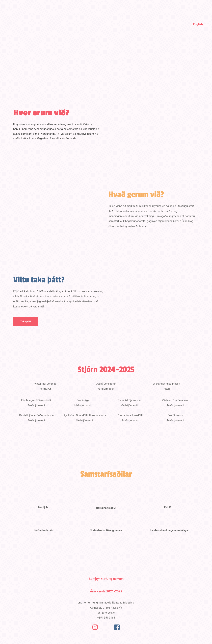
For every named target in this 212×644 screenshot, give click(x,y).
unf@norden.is (106, 613)
